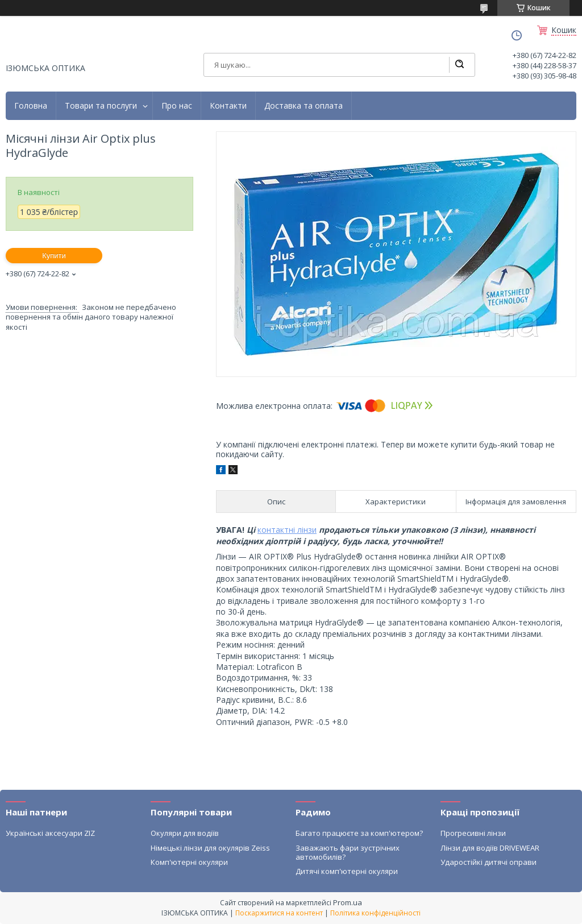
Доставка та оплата (304, 106)
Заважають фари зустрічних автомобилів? (348, 852)
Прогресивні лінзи (473, 833)
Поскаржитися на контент (279, 913)
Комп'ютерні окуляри (189, 862)
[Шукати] (459, 65)
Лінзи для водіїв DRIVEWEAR (490, 848)
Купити (54, 256)
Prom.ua (348, 902)
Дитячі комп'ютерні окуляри (347, 871)
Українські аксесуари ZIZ (50, 833)
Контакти (228, 106)
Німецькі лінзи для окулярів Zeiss (210, 848)
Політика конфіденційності (375, 913)
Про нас (177, 106)
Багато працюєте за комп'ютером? (359, 833)
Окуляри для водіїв (185, 833)
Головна (31, 106)
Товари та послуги (101, 106)
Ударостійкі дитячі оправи (489, 862)
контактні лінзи (287, 530)
